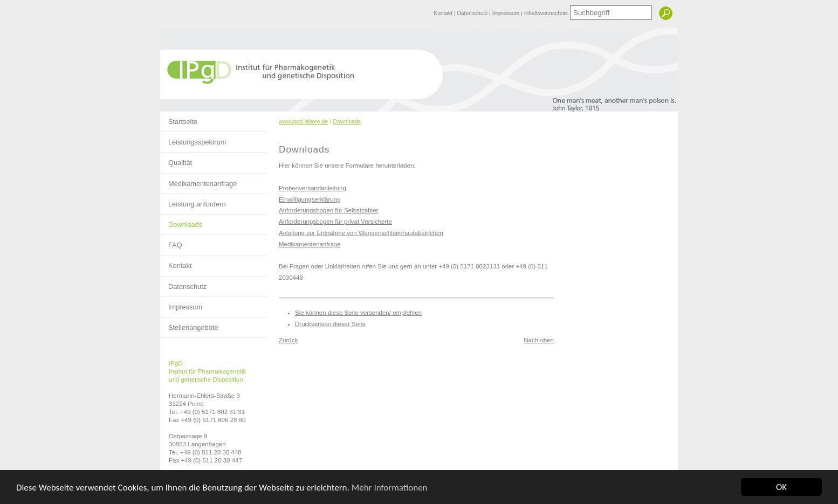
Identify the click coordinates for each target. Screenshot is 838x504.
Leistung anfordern (193, 201)
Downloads (181, 222)
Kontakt (444, 13)
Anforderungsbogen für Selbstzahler (328, 210)
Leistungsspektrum (193, 139)
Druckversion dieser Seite (330, 324)
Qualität (176, 160)
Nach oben (539, 340)
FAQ (171, 242)
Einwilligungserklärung (310, 199)
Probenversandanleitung (312, 188)
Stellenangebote (189, 325)
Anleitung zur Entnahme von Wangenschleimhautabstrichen (361, 233)
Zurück (288, 340)
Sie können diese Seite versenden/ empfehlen (358, 313)
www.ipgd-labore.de (303, 122)
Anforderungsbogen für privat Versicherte (335, 222)
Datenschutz (473, 13)
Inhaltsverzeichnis (546, 13)
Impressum (507, 13)
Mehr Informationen (390, 488)
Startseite (179, 119)
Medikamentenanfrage (198, 181)
